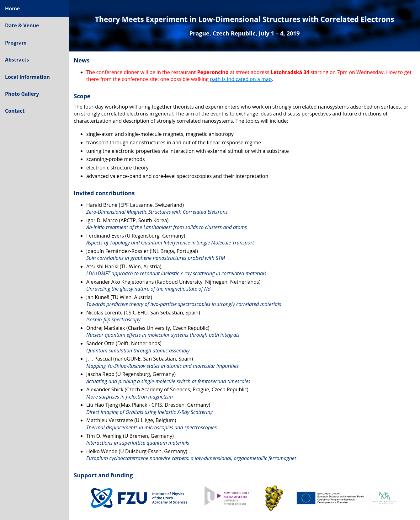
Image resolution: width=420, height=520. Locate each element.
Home (12, 8)
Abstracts (17, 60)
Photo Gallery (22, 94)
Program (16, 43)
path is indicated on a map (241, 79)
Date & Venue (22, 25)
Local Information (27, 77)
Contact (15, 111)
